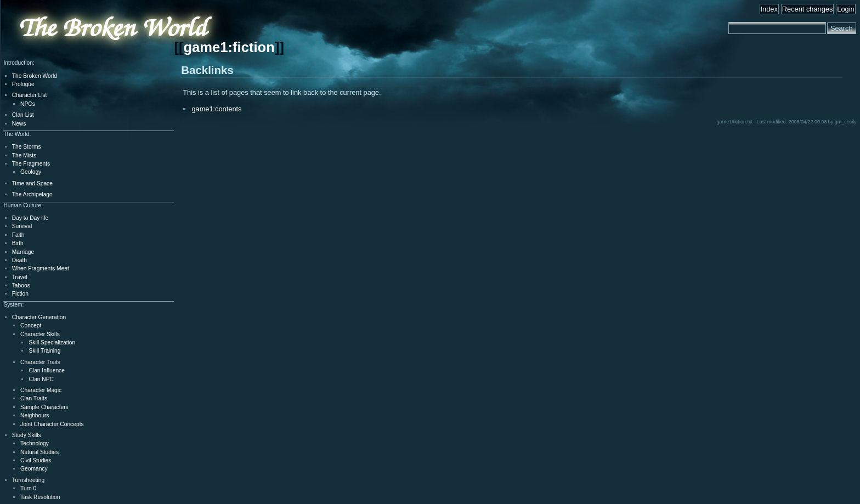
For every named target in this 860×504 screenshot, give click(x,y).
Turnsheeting (28, 480)
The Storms (27, 147)
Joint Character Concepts (52, 424)
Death (19, 260)
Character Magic (41, 390)
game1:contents (216, 109)
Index (769, 9)
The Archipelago (32, 194)
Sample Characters (44, 407)
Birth (18, 243)
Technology (35, 443)
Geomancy (34, 469)
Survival (22, 226)
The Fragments (31, 164)
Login (845, 9)
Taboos (21, 285)
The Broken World (35, 76)
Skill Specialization (52, 342)
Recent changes (807, 9)
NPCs (28, 104)
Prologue (23, 84)
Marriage (23, 252)
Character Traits (40, 362)
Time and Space (32, 183)
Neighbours (35, 415)
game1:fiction (229, 47)
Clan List (23, 115)
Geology (31, 172)
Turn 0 (28, 488)
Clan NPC (41, 379)
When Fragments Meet (41, 268)
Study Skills (27, 435)
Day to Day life (30, 218)
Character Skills (40, 334)
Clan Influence (46, 370)
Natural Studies (39, 452)
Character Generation (39, 317)
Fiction (20, 294)
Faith (18, 235)
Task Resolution (40, 497)
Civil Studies (36, 460)
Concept (31, 325)
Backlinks (207, 70)
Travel (20, 277)
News (19, 124)
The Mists (24, 155)
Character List (30, 95)
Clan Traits (34, 398)
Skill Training (44, 351)
